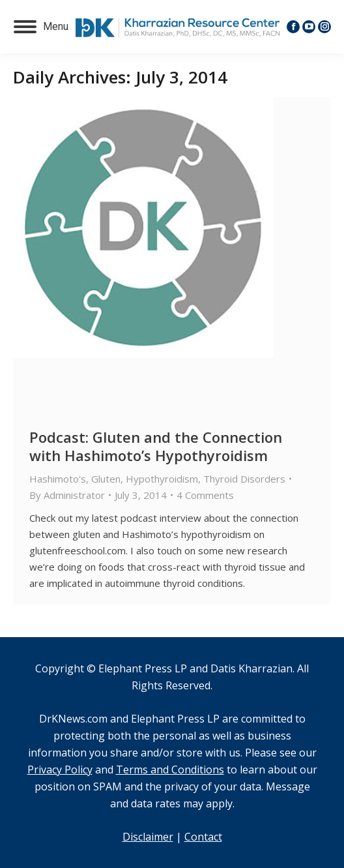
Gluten (106, 479)
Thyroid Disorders (244, 479)
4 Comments (205, 495)
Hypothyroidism (162, 479)
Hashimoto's (58, 479)
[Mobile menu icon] (41, 27)
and (72, 770)
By (67, 495)
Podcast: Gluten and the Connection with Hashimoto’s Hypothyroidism (156, 446)
